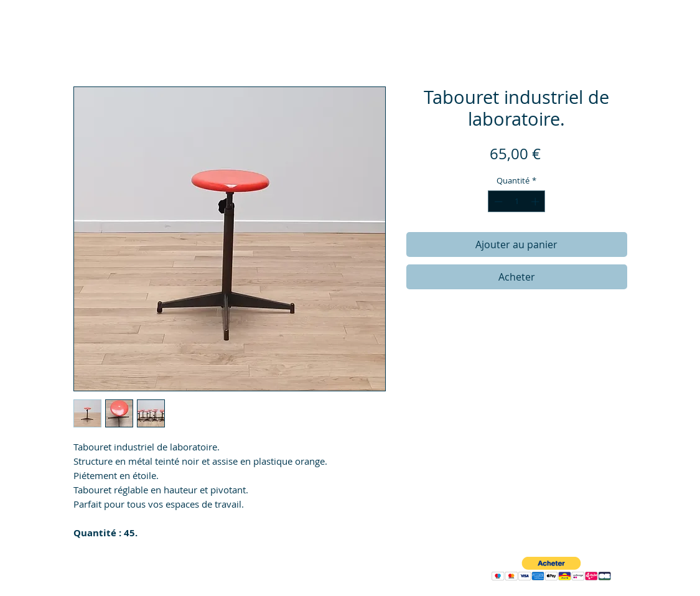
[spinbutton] (517, 202)
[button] (551, 569)
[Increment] (536, 202)
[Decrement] (497, 202)
